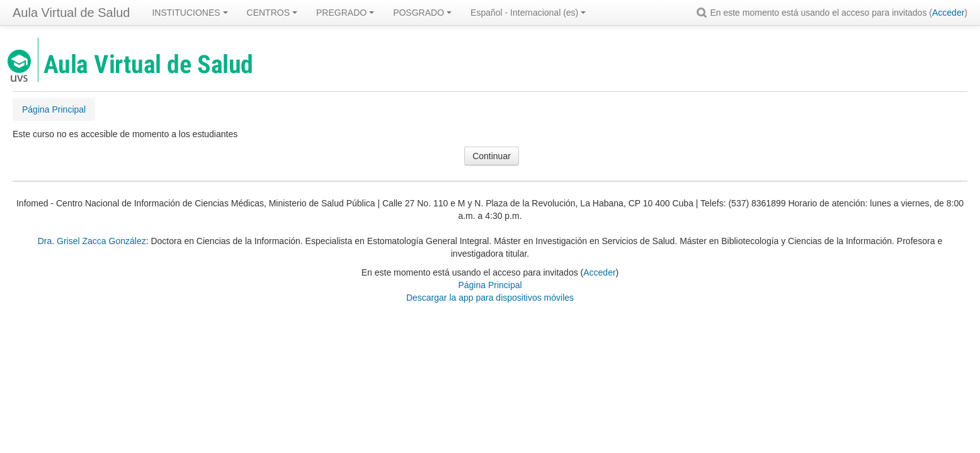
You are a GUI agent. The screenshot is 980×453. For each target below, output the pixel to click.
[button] (704, 13)
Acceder (948, 13)
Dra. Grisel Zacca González (92, 241)
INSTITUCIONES (190, 13)
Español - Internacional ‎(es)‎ (528, 13)
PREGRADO (345, 13)
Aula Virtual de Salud (71, 13)
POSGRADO (422, 13)
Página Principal (490, 285)
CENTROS (272, 13)
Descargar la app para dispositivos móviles (490, 298)
